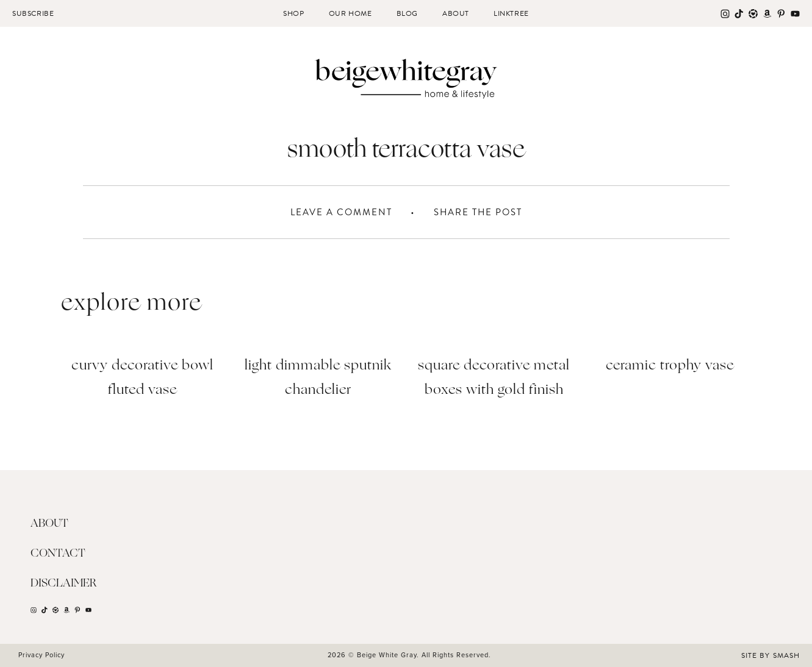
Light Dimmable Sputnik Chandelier (318, 378)
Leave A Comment (341, 212)
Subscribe (33, 13)
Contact (58, 554)
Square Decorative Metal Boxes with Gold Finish (494, 378)
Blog (407, 13)
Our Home (350, 13)
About (456, 13)
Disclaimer (64, 583)
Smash (786, 655)
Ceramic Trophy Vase (670, 366)
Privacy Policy (41, 655)
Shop (293, 13)
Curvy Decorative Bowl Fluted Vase (142, 378)
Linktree (511, 13)
